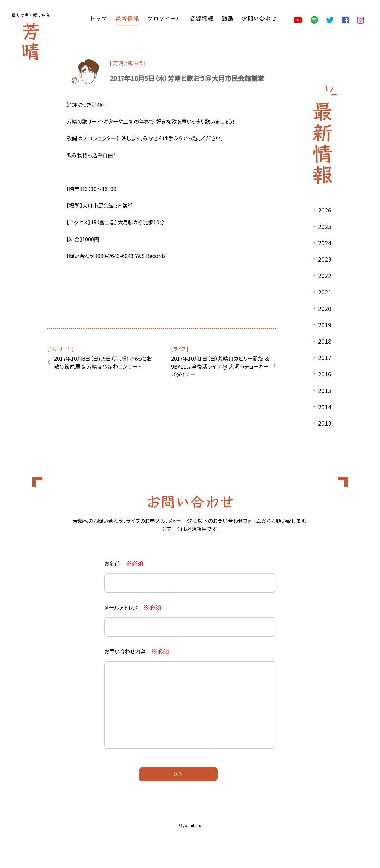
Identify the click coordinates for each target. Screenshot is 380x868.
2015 (325, 390)
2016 (325, 374)
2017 (325, 357)
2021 (325, 292)
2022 (325, 275)
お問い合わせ (259, 18)
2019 (325, 325)
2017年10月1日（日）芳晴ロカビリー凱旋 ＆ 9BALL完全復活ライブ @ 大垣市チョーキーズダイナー (220, 366)
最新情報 (127, 18)
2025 (325, 226)
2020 (325, 308)
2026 (325, 210)
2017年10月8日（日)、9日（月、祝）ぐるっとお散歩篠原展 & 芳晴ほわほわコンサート (103, 362)
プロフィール (164, 18)
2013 (325, 423)
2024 (325, 243)
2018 (325, 341)
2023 (325, 259)
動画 (227, 18)
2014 (325, 407)
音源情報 (201, 18)
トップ (98, 18)
